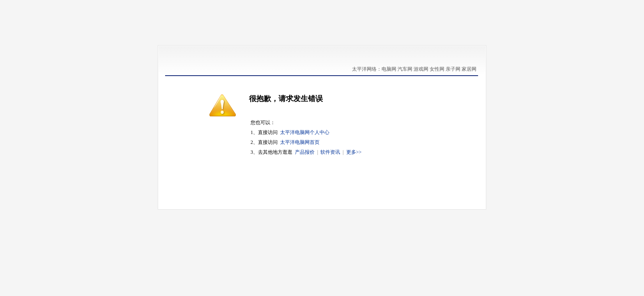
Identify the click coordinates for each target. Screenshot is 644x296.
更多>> (354, 152)
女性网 (437, 69)
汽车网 (405, 69)
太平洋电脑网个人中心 (305, 132)
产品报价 (305, 152)
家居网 (469, 69)
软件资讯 (330, 152)
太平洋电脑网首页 (300, 142)
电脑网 (389, 69)
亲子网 (453, 69)
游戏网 (421, 69)
